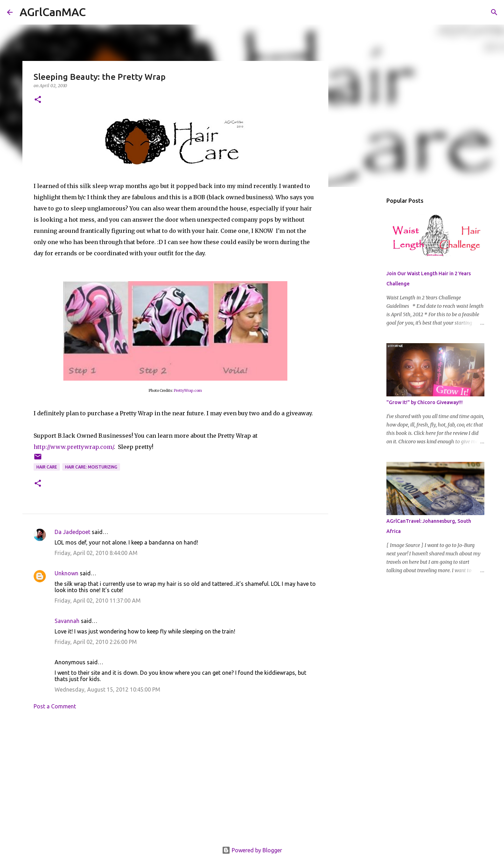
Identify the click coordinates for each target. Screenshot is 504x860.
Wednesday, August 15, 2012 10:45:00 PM (107, 689)
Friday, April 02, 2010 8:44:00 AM (96, 553)
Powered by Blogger (252, 850)
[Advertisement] (175, 780)
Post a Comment (55, 706)
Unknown (66, 573)
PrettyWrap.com (188, 391)
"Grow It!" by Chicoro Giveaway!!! (425, 402)
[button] (38, 100)
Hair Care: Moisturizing (91, 467)
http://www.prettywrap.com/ (74, 447)
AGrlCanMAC (53, 12)
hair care (47, 467)
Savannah (67, 621)
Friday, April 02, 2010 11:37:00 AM (98, 601)
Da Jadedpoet (72, 532)
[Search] (96, 12)
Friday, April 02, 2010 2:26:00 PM (96, 642)
